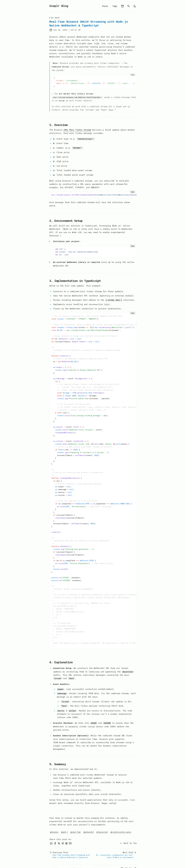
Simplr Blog (59, 6)
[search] (129, 6)
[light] (135, 6)
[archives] (122, 6)
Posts (105, 6)
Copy (133, 74)
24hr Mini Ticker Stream (77, 129)
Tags (115, 6)
